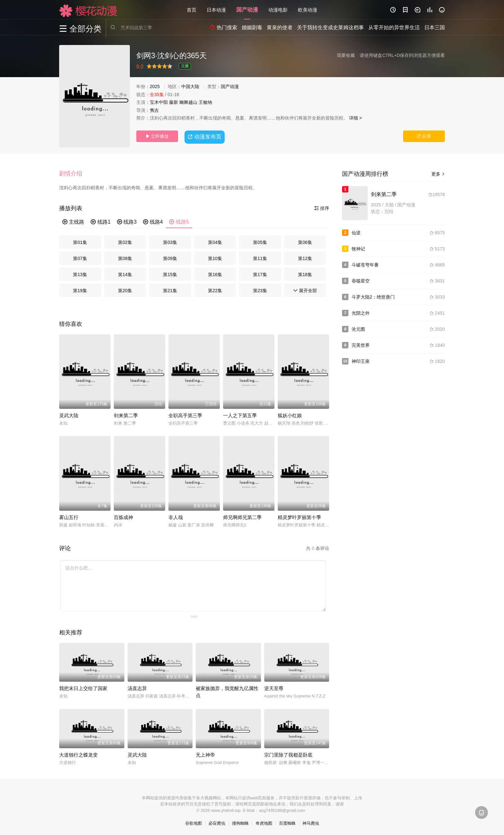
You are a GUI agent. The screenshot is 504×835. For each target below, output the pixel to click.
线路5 (179, 221)
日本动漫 (216, 9)
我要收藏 (346, 55)
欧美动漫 (308, 9)
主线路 (73, 221)
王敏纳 (205, 102)
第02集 (125, 241)
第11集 (260, 257)
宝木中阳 (159, 102)
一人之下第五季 (240, 414)
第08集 (125, 257)
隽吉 (154, 110)
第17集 (260, 274)
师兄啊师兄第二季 (242, 516)
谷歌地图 (194, 822)
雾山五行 (69, 516)
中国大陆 (190, 86)
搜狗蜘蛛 (240, 822)
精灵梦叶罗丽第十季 (299, 516)
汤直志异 (137, 687)
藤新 (174, 102)
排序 (322, 207)
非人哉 (176, 516)
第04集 (215, 241)
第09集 (170, 257)
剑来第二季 (126, 414)
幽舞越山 (188, 102)
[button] (74, 173)
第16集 (215, 274)
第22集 (215, 290)
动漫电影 (278, 9)
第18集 (305, 274)
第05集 (260, 241)
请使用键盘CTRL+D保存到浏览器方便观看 (402, 55)
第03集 (170, 241)
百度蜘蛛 (287, 822)
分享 (424, 136)
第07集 (80, 257)
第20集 (125, 290)
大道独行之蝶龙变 (78, 754)
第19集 (80, 290)
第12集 (305, 257)
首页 (192, 9)
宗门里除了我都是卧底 (288, 754)
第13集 (80, 274)
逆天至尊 (274, 687)
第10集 (215, 257)
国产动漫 (247, 9)
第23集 (260, 290)
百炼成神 (123, 516)
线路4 (153, 221)
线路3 (127, 221)
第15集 (170, 274)
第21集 (170, 290)
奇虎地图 (264, 822)
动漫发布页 (206, 136)
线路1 (100, 221)
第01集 (80, 241)
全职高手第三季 (185, 414)
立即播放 (157, 136)
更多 (438, 174)
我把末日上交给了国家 (83, 687)
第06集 (305, 241)
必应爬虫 (217, 822)
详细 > (355, 118)
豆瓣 (185, 66)
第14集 (125, 274)
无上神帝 (205, 754)
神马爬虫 (311, 822)
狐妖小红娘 (290, 414)
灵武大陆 (69, 414)
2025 (155, 86)
